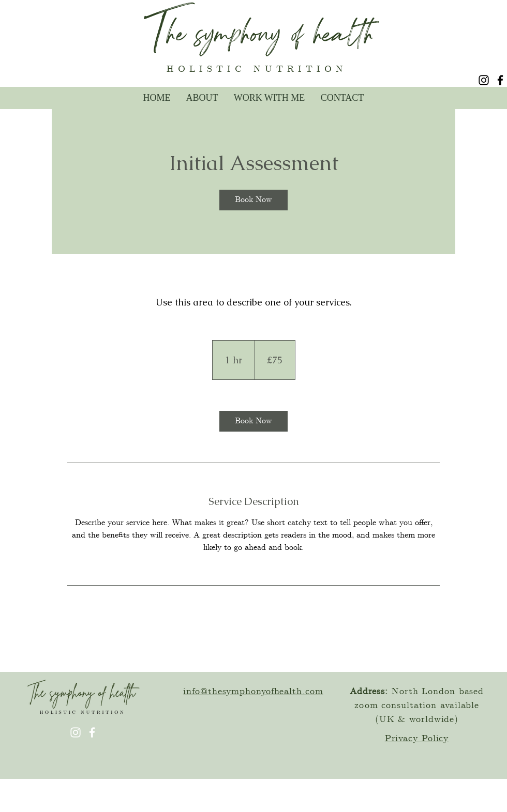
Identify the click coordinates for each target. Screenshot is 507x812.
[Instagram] (484, 80)
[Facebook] (500, 80)
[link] (253, 200)
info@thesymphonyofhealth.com (253, 692)
